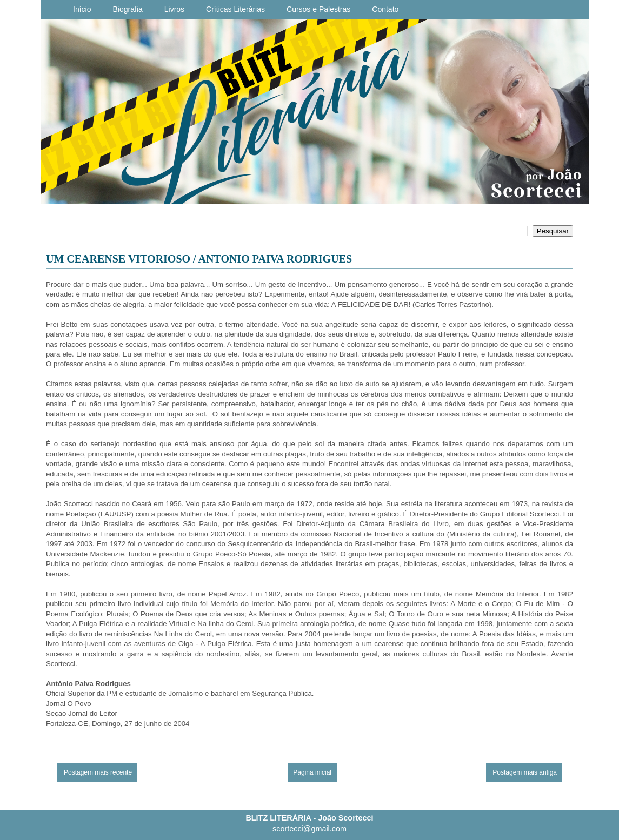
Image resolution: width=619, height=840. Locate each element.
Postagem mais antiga (525, 772)
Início (82, 9)
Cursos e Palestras (318, 9)
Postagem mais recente (98, 772)
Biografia (127, 9)
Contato (385, 9)
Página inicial (312, 772)
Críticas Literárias (235, 9)
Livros (174, 9)
